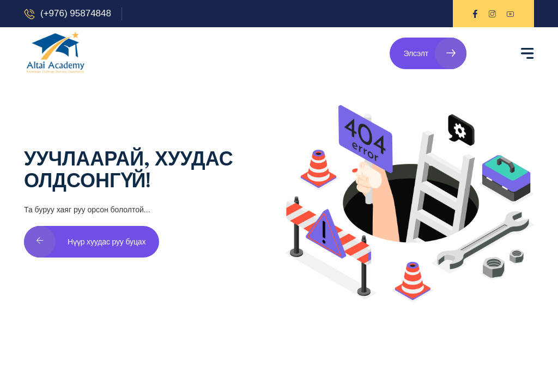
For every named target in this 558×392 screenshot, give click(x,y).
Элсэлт (435, 53)
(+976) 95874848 (76, 13)
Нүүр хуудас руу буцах (85, 242)
